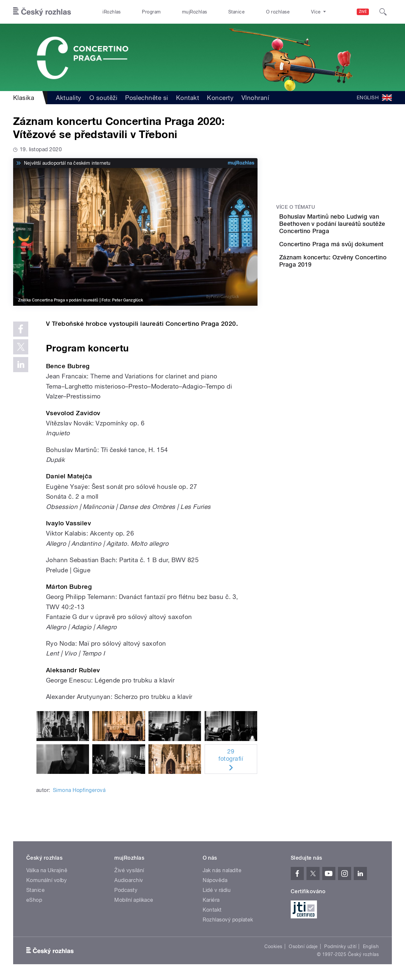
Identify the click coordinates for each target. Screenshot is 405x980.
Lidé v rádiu (217, 890)
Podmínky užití (340, 946)
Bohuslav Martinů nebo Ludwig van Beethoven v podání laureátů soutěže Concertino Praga (353, 227)
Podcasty (126, 890)
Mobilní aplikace (134, 900)
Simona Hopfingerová (79, 790)
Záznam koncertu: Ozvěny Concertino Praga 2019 (353, 285)
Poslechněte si (147, 98)
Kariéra (211, 900)
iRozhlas (112, 12)
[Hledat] (383, 12)
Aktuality (68, 98)
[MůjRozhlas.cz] (241, 163)
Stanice (236, 12)
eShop (34, 900)
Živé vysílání (129, 870)
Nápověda (215, 880)
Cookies (273, 946)
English (371, 946)
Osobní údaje (303, 946)
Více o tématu (296, 207)
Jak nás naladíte (222, 870)
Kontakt (188, 98)
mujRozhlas (195, 12)
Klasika (24, 98)
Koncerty (220, 98)
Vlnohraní (255, 98)
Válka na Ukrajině (47, 870)
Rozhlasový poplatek (228, 920)
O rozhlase (278, 12)
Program (151, 12)
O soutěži (103, 98)
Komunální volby (46, 880)
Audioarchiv (129, 880)
